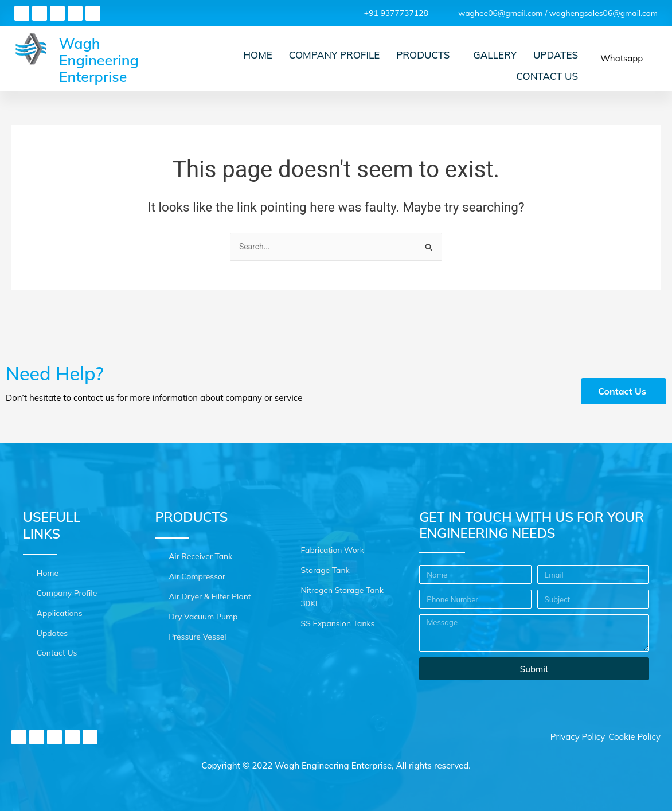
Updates (556, 65)
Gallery (498, 65)
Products (427, 65)
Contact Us (548, 79)
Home (265, 65)
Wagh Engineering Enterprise (99, 74)
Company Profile (340, 65)
